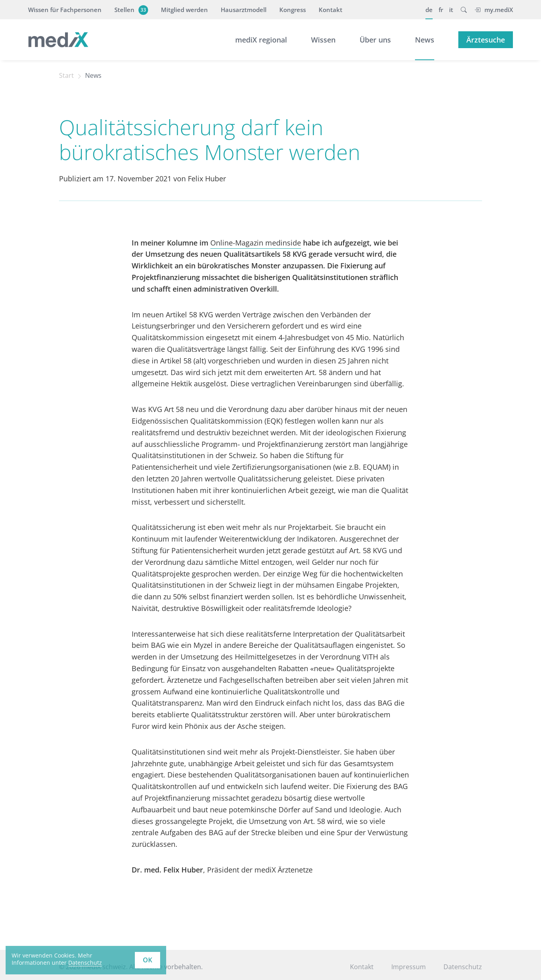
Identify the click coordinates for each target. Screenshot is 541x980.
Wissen (323, 40)
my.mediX (494, 10)
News (425, 40)
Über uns (375, 40)
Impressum (409, 967)
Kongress (293, 10)
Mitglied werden (184, 10)
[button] (464, 10)
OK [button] (147, 960)
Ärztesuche (486, 40)
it (451, 10)
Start (66, 75)
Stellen (130, 10)
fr (441, 10)
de (429, 10)
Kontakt (330, 10)
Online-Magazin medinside (256, 243)
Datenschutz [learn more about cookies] (85, 963)
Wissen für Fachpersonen (65, 10)
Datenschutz (463, 967)
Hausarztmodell (244, 10)
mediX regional (261, 40)
